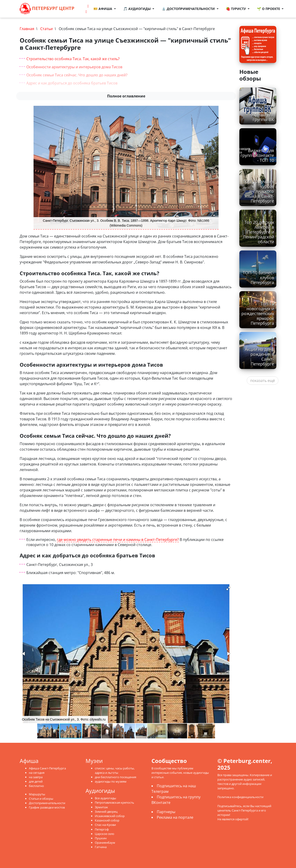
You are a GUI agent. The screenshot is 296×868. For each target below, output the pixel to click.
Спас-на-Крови (105, 825)
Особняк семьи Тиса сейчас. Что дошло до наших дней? (77, 75)
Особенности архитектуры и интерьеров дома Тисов (74, 67)
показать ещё (263, 381)
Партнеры (166, 812)
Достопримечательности (47, 803)
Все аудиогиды (105, 798)
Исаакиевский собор (110, 816)
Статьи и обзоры (41, 799)
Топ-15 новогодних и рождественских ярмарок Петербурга (258, 313)
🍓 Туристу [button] (236, 9)
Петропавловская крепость (114, 802)
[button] (228, 588)
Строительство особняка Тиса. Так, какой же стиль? (73, 59)
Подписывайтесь (230, 806)
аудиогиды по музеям (111, 781)
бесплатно (36, 786)
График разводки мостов (47, 807)
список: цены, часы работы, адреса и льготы (115, 770)
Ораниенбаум (105, 843)
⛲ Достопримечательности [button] (189, 9)
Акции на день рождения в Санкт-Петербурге (259, 357)
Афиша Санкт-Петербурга (47, 768)
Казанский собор (107, 820)
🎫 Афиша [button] (103, 9)
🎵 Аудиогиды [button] (137, 9)
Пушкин (101, 838)
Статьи (46, 29)
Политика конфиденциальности (240, 797)
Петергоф (102, 829)
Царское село (105, 834)
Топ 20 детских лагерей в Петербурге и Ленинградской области (258, 232)
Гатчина (101, 847)
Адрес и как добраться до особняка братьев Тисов (72, 83)
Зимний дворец (106, 812)
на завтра (36, 777)
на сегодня (37, 773)
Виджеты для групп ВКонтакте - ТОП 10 (257, 155)
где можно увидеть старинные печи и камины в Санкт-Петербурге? (118, 540)
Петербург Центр (47, 9)
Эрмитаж (101, 807)
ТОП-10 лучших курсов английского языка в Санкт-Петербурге (259, 191)
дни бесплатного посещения (116, 777)
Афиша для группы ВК (263, 117)
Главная (27, 29)
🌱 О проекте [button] (269, 9)
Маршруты (37, 794)
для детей (36, 781)
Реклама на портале (175, 817)
